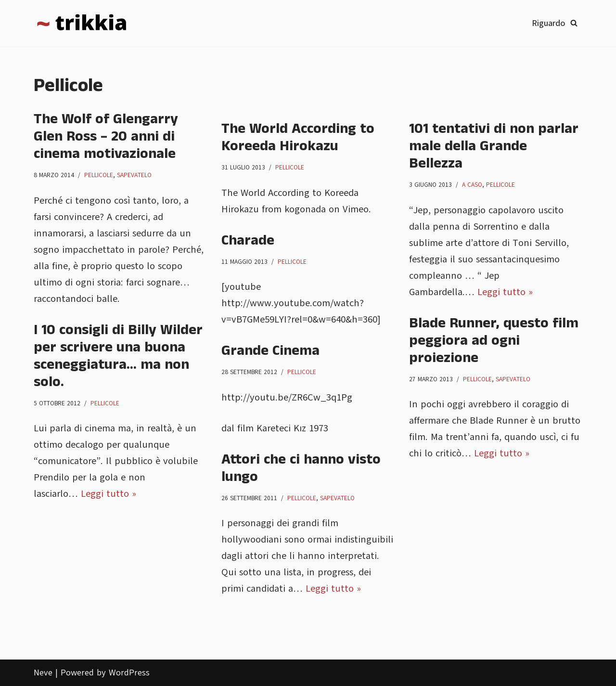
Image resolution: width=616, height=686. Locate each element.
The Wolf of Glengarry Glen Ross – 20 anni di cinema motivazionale (106, 137)
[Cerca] (574, 23)
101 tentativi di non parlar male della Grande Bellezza (494, 146)
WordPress (129, 673)
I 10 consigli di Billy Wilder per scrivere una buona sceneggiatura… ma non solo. (118, 356)
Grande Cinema (270, 351)
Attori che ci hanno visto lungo (301, 468)
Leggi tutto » (505, 292)
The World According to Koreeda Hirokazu (298, 138)
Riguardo (549, 23)
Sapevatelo (134, 175)
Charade (248, 241)
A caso (472, 185)
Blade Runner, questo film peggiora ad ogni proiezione (494, 341)
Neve (43, 673)
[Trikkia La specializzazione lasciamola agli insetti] (82, 23)
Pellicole (99, 175)
